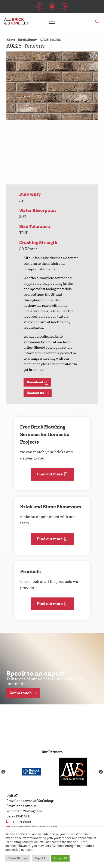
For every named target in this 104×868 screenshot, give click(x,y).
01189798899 (19, 821)
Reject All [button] (41, 858)
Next (101, 772)
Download (37, 382)
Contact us (38, 393)
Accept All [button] (60, 858)
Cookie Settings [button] (18, 858)
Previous (3, 772)
